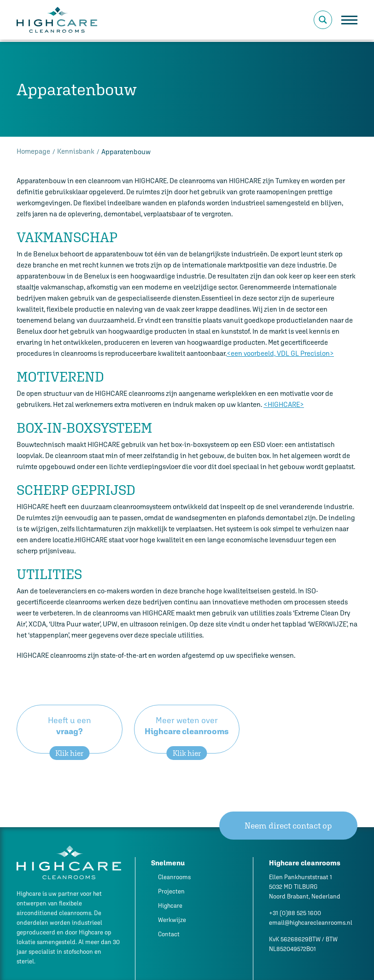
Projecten (171, 891)
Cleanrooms (174, 877)
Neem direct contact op (288, 826)
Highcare (170, 906)
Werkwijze (172, 920)
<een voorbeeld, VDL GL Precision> (280, 353)
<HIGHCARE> (284, 404)
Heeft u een (70, 734)
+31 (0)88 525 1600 (295, 913)
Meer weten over (187, 734)
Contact (169, 934)
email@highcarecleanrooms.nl (311, 923)
